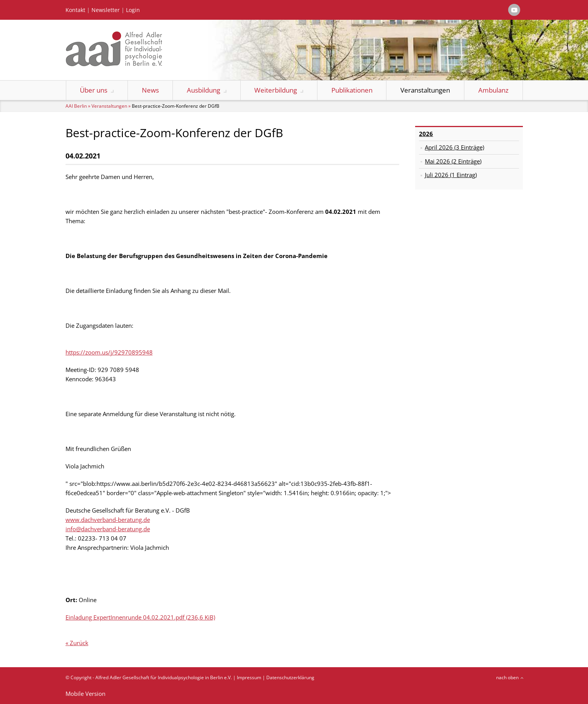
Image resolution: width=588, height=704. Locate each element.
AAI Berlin (76, 106)
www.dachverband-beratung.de (108, 520)
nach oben (507, 677)
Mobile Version (85, 694)
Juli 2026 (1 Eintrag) (451, 175)
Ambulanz (493, 90)
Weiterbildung (276, 90)
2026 (426, 134)
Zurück (79, 643)
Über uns (94, 90)
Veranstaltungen (425, 90)
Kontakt (75, 10)
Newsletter (106, 10)
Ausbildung (203, 90)
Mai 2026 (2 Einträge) (453, 161)
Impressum (249, 677)
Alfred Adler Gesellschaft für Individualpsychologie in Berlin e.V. (164, 677)
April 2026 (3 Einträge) (454, 147)
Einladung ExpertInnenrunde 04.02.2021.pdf (140, 617)
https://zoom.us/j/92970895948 (109, 352)
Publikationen (352, 90)
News (150, 90)
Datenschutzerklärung (290, 677)
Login (133, 10)
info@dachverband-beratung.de (108, 529)
